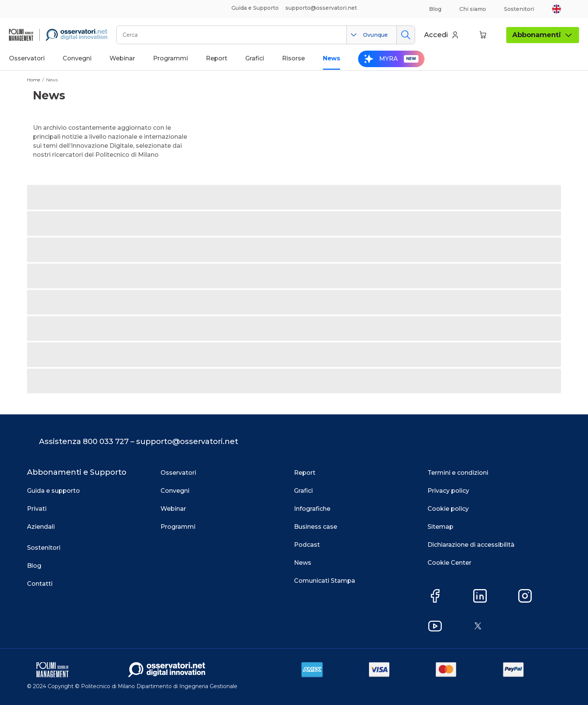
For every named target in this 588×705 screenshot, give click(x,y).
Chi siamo (473, 9)
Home (34, 80)
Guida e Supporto (255, 8)
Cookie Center (449, 563)
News (52, 80)
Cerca (406, 35)
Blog (435, 9)
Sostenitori (519, 9)
